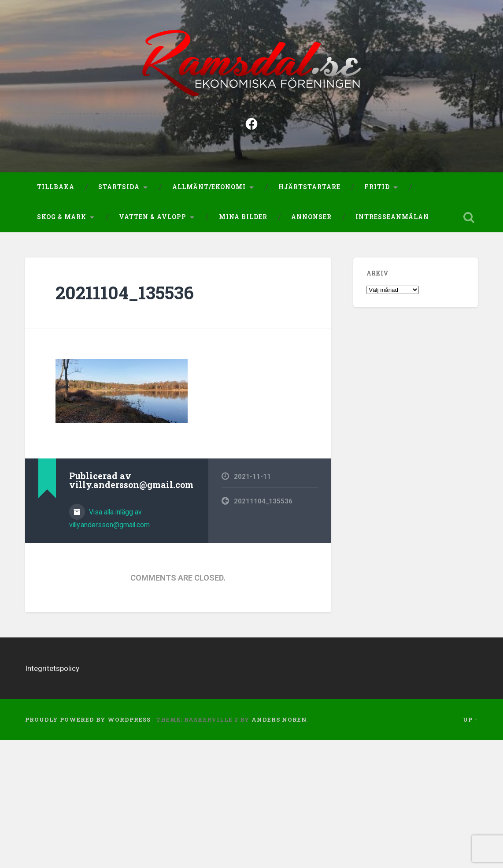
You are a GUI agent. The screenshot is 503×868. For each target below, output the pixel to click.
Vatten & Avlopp (153, 219)
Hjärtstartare (309, 189)
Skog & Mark (62, 219)
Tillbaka (56, 189)
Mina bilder (243, 219)
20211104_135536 (125, 294)
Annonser (311, 219)
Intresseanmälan (392, 219)
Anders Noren (279, 721)
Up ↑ (470, 721)
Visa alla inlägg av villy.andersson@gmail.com (109, 520)
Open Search (469, 219)
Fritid (377, 189)
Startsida (119, 189)
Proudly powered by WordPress (88, 721)
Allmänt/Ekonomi (209, 189)
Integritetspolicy (52, 670)
